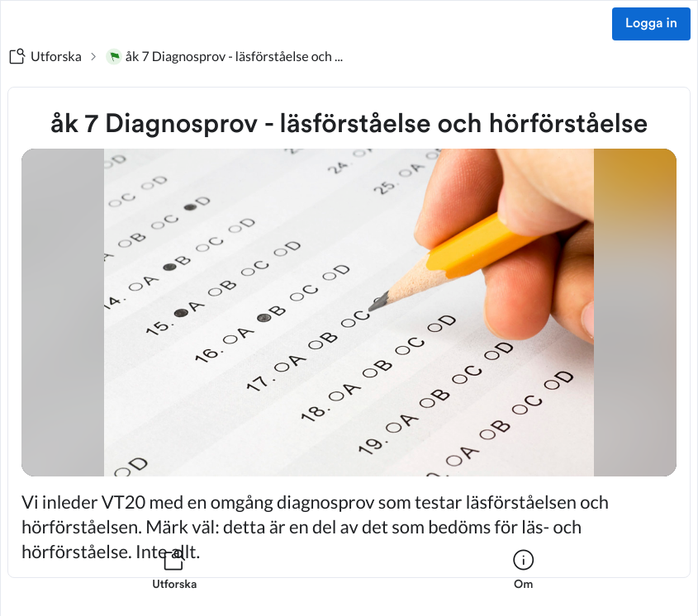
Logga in (651, 24)
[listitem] (175, 580)
